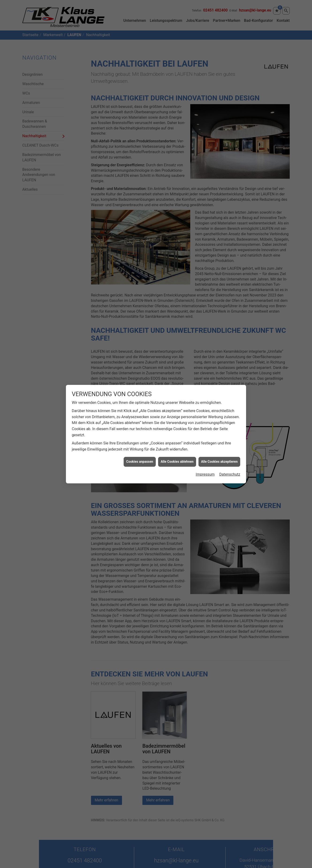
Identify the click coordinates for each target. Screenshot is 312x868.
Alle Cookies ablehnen (177, 436)
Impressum (205, 448)
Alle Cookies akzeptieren (219, 436)
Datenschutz (230, 448)
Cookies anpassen (140, 436)
